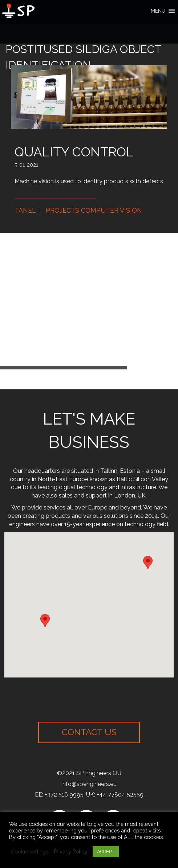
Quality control (74, 152)
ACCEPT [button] (106, 851)
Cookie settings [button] (30, 851)
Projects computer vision (94, 210)
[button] (158, 11)
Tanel (25, 210)
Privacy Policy (70, 851)
